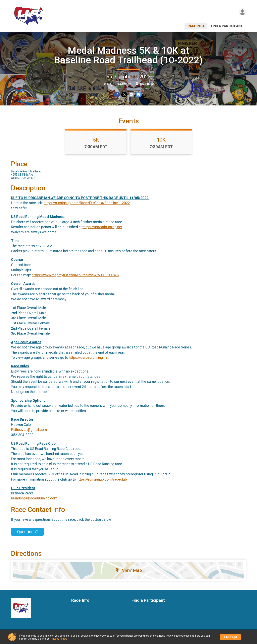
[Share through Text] (138, 95)
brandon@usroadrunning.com (34, 501)
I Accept (230, 637)
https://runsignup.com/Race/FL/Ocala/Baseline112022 (87, 205)
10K (161, 142)
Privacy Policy (59, 639)
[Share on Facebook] (117, 95)
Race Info (196, 26)
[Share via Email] (131, 95)
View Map (129, 573)
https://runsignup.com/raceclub (102, 482)
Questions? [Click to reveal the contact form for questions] (27, 534)
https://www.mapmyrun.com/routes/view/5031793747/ (75, 277)
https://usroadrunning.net (102, 229)
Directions (147, 84)
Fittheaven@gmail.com (29, 432)
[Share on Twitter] (124, 95)
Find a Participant (227, 26)
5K (96, 142)
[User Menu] (242, 12)
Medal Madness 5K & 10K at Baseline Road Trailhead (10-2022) (128, 55)
